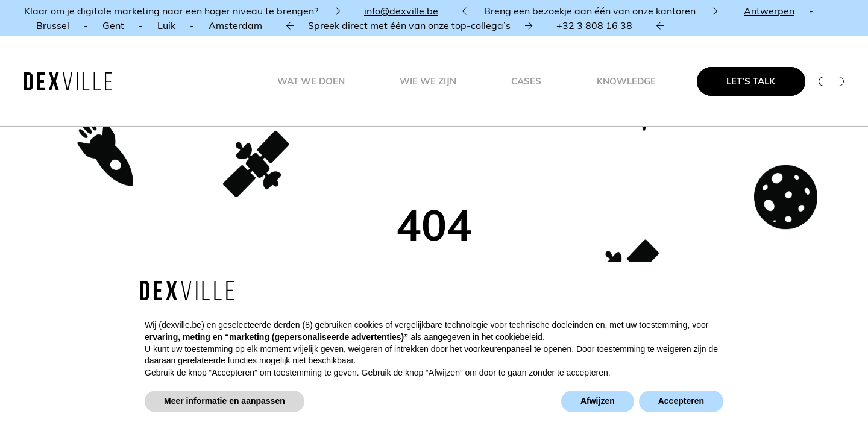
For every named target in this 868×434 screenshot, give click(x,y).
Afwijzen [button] (598, 401)
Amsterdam (235, 25)
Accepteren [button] (681, 401)
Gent (113, 25)
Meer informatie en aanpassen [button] (225, 401)
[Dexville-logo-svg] (68, 81)
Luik (166, 25)
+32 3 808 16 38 (594, 25)
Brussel (53, 25)
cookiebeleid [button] (519, 337)
